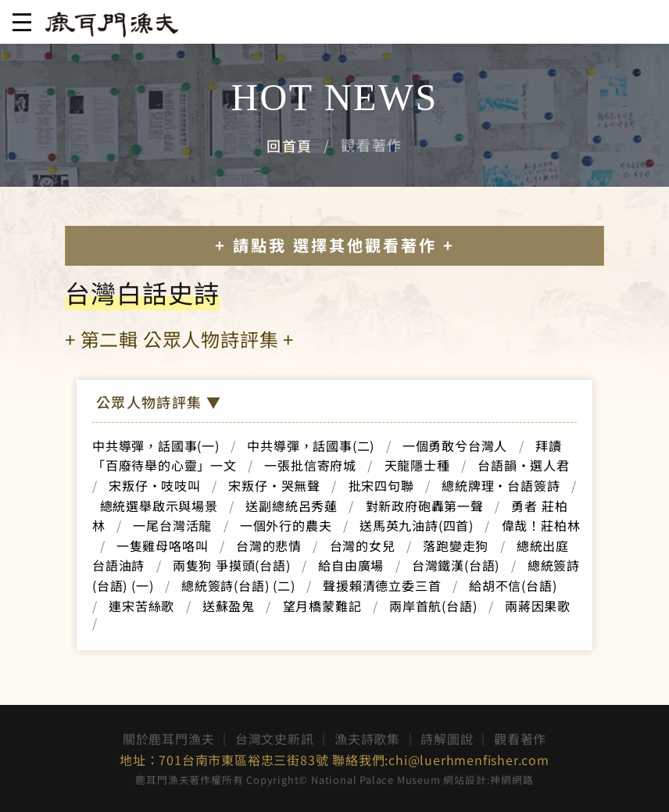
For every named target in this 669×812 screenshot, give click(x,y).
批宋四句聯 (381, 485)
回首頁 (290, 145)
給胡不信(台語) (519, 585)
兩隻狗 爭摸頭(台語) (232, 565)
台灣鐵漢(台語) (456, 565)
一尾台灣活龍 (172, 525)
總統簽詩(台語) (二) (238, 585)
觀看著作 (520, 739)
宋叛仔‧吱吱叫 (155, 485)
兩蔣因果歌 (538, 606)
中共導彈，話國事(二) (311, 445)
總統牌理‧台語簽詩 (501, 485)
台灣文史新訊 (275, 739)
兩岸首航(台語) (433, 606)
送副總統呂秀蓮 (292, 506)
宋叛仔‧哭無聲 (274, 485)
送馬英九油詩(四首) (417, 525)
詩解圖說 (447, 739)
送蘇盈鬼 (229, 606)
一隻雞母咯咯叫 (163, 546)
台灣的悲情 (269, 546)
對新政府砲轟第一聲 (425, 506)
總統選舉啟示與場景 (159, 506)
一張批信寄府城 (310, 465)
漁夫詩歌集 (367, 739)
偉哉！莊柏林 (541, 525)
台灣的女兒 (363, 546)
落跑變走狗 (456, 546)
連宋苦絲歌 (141, 606)
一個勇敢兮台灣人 (455, 445)
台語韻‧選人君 (524, 465)
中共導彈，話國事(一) (156, 445)
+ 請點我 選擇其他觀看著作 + (335, 245)
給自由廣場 (351, 565)
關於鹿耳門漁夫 (169, 739)
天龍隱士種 (417, 465)
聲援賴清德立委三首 (382, 585)
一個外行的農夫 (286, 525)
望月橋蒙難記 (322, 606)
